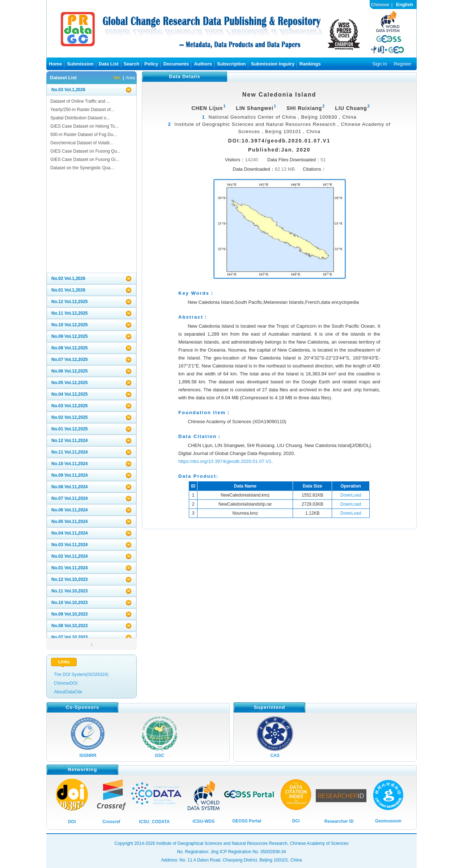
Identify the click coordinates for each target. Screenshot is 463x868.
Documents (176, 64)
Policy (151, 64)
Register (403, 64)
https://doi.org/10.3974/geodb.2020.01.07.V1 (225, 461)
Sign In (379, 64)
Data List (109, 64)
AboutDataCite (68, 692)
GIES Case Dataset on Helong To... (84, 126)
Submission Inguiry (273, 64)
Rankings (310, 64)
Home (55, 64)
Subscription (231, 64)
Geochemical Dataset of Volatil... (82, 143)
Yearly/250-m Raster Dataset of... (82, 110)
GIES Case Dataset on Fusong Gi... (85, 159)
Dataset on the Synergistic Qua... (82, 168)
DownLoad (351, 495)
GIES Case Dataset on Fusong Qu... (85, 151)
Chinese (380, 5)
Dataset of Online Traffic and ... (80, 101)
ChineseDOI (66, 683)
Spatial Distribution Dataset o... (80, 118)
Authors (203, 64)
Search (131, 64)
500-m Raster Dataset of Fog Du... (83, 135)
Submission (80, 64)
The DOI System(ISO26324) (81, 675)
